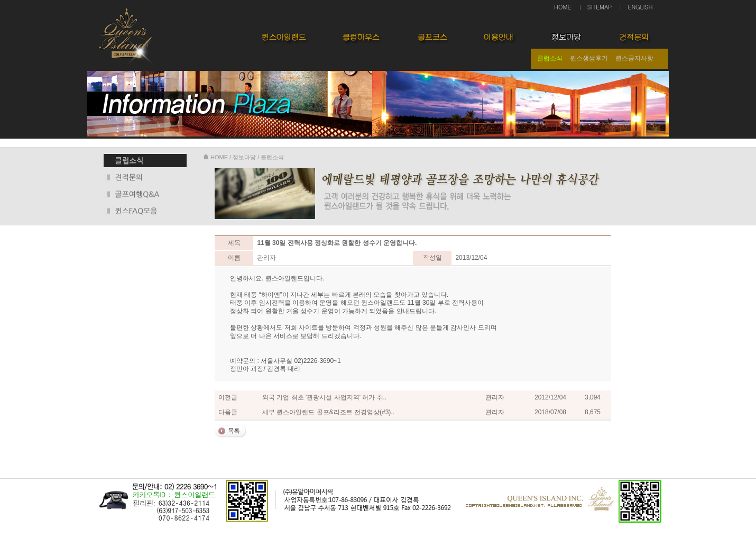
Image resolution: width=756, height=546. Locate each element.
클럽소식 (550, 58)
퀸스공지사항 (634, 58)
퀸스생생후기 (589, 58)
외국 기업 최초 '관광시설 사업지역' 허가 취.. (324, 397)
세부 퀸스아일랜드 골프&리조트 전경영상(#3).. (328, 412)
